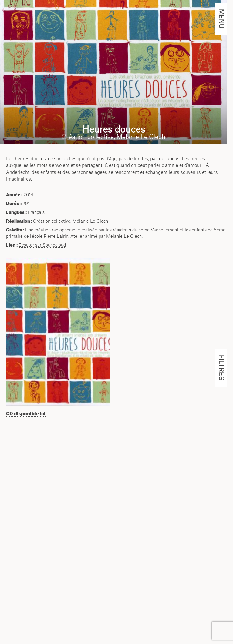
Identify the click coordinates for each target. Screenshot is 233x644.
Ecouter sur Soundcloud (42, 245)
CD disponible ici (26, 413)
